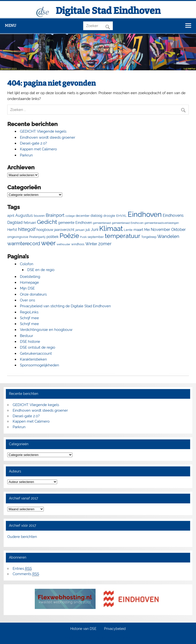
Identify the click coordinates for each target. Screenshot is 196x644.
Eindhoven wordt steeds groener (48, 137)
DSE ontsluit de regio (38, 347)
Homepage (29, 282)
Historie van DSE (83, 629)
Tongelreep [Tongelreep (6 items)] (149, 237)
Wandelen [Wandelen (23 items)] (168, 236)
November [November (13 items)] (160, 230)
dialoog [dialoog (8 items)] (96, 216)
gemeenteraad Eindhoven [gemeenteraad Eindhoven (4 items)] (128, 223)
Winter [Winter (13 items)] (91, 244)
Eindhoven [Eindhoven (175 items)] (145, 214)
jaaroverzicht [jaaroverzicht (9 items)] (64, 230)
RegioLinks (29, 312)
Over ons (27, 300)
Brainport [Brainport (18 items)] (55, 215)
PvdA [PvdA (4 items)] (83, 237)
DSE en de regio (41, 270)
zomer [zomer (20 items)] (105, 244)
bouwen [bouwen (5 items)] (39, 216)
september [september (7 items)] (96, 237)
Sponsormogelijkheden (40, 365)
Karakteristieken (33, 359)
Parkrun (26, 155)
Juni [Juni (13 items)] (95, 230)
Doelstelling (30, 277)
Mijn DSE (27, 288)
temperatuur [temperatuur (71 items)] (123, 236)
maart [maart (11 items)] (138, 230)
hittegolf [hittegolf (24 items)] (27, 229)
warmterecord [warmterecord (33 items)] (24, 244)
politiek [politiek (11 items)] (53, 237)
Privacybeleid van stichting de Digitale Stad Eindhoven (65, 306)
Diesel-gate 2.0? (33, 143)
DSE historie (30, 342)
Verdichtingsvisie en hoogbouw (46, 330)
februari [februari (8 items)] (30, 223)
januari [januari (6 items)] (80, 230)
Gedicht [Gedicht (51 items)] (47, 222)
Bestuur (27, 336)
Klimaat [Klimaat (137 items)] (111, 229)
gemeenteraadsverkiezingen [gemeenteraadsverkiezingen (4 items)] (162, 223)
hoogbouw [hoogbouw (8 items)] (45, 230)
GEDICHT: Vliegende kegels (43, 131)
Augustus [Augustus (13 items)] (24, 215)
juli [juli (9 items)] (88, 230)
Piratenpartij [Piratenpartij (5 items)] (37, 237)
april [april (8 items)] (11, 216)
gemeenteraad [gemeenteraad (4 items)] (102, 223)
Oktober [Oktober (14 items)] (178, 230)
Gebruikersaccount (36, 354)
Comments (26, 574)
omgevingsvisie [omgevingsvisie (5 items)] (18, 237)
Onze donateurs (33, 294)
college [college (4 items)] (70, 216)
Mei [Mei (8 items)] (147, 230)
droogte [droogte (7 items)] (109, 216)
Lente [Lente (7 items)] (128, 230)
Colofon (27, 264)
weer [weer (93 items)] (48, 243)
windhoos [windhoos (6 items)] (78, 244)
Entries (22, 569)
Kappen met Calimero (38, 149)
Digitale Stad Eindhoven (108, 11)
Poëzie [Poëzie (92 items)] (69, 236)
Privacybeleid (115, 629)
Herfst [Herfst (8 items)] (12, 230)
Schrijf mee (29, 318)
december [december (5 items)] (83, 216)
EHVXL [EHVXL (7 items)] (121, 216)
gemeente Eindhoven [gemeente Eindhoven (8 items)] (75, 223)
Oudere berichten (22, 537)
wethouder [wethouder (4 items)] (63, 244)
